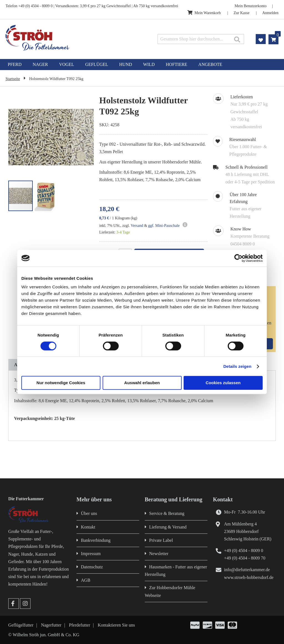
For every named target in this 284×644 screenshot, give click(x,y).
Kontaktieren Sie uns (116, 625)
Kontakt (88, 527)
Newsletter (159, 554)
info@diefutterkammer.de (247, 570)
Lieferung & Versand (168, 527)
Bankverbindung (96, 540)
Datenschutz (92, 567)
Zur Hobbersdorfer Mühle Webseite (170, 591)
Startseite (13, 79)
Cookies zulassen (223, 383)
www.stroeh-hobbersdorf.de (249, 577)
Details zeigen (237, 366)
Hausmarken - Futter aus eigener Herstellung (176, 571)
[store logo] (60, 38)
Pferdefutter (80, 625)
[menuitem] (15, 65)
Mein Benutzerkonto (251, 6)
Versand (137, 226)
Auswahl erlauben (142, 383)
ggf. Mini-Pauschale (164, 226)
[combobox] (201, 39)
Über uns (89, 513)
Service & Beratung (167, 513)
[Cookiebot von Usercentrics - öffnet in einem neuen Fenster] (238, 258)
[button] (83, 137)
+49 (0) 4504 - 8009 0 (244, 551)
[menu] (142, 65)
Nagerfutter (51, 625)
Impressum (91, 554)
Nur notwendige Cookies (61, 383)
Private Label (161, 540)
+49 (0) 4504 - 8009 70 (245, 558)
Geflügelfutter (21, 625)
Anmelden (270, 13)
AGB (86, 580)
